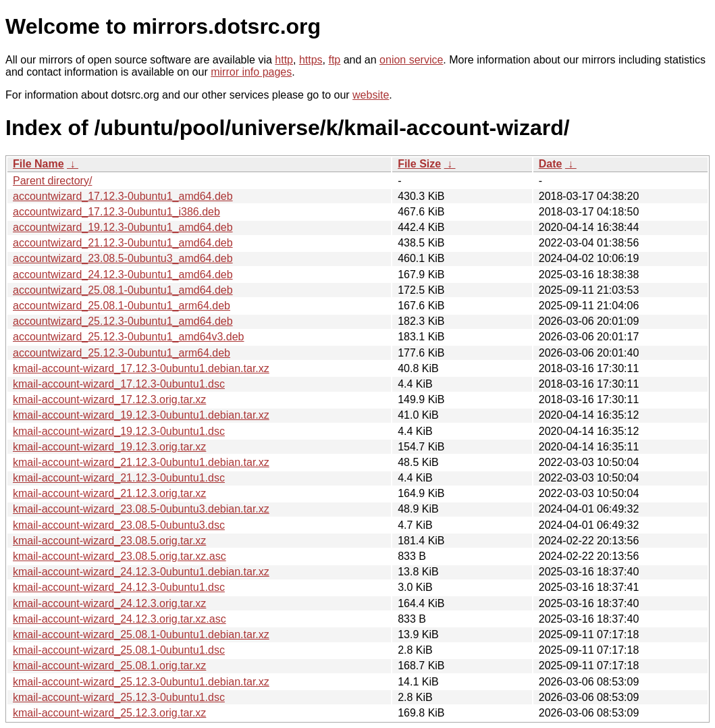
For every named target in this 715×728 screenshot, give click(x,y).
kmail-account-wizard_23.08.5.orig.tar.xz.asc (120, 556)
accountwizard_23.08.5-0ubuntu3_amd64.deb (123, 258)
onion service (411, 60)
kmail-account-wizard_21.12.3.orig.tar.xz (109, 493)
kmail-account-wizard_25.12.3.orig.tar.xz (109, 713)
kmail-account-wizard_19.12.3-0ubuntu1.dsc (119, 431)
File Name (38, 164)
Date (551, 164)
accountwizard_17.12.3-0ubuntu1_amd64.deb (123, 196)
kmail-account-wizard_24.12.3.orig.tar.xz (109, 603)
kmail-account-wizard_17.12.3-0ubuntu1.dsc (119, 384)
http (284, 60)
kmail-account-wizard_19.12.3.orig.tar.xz (109, 447)
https (311, 60)
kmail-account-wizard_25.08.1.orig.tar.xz (109, 666)
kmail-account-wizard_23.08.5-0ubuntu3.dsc (119, 525)
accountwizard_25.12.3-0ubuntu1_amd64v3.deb (128, 337)
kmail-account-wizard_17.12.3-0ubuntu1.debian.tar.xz (141, 368)
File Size (419, 164)
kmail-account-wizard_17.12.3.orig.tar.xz (109, 399)
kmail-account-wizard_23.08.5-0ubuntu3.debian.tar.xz (141, 509)
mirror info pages (251, 72)
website (371, 95)
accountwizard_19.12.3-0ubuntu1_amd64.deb (123, 227)
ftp (334, 60)
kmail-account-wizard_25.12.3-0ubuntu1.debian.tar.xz (141, 682)
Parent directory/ (52, 181)
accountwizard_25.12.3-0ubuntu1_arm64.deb (122, 353)
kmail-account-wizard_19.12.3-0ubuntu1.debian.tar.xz (141, 415)
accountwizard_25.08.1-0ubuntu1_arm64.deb (122, 306)
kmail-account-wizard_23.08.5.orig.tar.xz (109, 541)
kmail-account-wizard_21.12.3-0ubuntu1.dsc (119, 478)
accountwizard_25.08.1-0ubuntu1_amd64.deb (123, 290)
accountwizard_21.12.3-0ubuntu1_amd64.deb (123, 243)
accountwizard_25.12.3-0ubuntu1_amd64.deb (123, 321)
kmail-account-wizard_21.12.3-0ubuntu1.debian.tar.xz (141, 462)
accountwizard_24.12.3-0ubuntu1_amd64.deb (123, 275)
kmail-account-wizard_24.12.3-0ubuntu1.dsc (119, 587)
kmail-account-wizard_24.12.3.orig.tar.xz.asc (120, 619)
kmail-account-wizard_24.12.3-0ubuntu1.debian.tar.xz (141, 572)
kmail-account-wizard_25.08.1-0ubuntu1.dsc (119, 650)
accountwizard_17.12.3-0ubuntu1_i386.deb (116, 212)
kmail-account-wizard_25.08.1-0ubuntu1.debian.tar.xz (141, 634)
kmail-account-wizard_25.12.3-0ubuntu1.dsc (119, 697)
